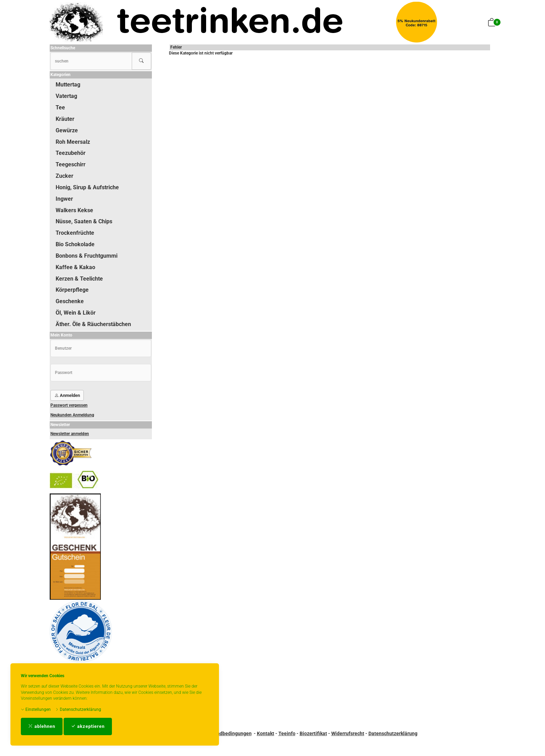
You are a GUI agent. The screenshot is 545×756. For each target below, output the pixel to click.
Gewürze (67, 130)
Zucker (64, 176)
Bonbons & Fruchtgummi (87, 256)
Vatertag (66, 96)
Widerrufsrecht (348, 733)
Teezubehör (71, 153)
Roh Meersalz (73, 142)
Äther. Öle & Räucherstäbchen (93, 324)
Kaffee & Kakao (75, 267)
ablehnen (42, 726)
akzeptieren (88, 726)
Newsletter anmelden (70, 434)
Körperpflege (72, 290)
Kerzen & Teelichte (79, 279)
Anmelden (67, 395)
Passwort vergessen (69, 405)
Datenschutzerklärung (78, 709)
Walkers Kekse (74, 210)
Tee (60, 107)
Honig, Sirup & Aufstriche (87, 187)
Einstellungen (36, 709)
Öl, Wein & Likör (76, 313)
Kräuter (65, 119)
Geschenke (70, 301)
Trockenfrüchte (75, 233)
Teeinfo (287, 733)
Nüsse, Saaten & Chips (84, 221)
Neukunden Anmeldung (72, 415)
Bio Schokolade (75, 244)
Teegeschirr (71, 164)
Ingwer (64, 199)
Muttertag (68, 85)
